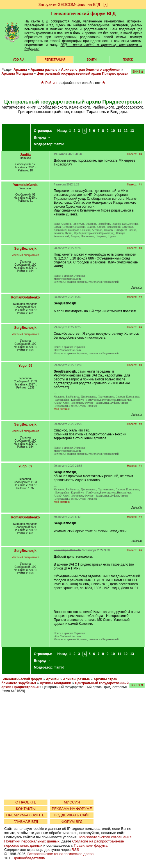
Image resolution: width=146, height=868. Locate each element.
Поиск (128, 60)
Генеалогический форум (22, 679)
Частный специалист (25, 255)
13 (132, 131)
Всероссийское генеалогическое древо (61, 854)
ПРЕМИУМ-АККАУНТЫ (26, 815)
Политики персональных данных (32, 841)
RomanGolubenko (25, 297)
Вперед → (42, 137)
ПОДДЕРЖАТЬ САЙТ (72, 815)
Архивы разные (44, 70)
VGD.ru (18, 60)
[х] (105, 4)
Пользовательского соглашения (104, 837)
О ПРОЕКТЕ (26, 802)
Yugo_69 (25, 366)
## (141, 154)
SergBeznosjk (25, 249)
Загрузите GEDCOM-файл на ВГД (69, 4)
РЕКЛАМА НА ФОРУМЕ (72, 809)
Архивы (20, 70)
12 (126, 131)
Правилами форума (91, 845)
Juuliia (25, 155)
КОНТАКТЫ (26, 809)
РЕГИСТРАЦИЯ (55, 60)
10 (113, 131)
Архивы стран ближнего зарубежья (91, 70)
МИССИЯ (72, 802)
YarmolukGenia (25, 185)
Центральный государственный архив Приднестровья (82, 74)
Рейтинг (52, 83)
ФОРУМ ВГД (72, 822)
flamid (59, 144)
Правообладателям (29, 858)
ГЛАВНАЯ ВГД (26, 822)
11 (119, 131)
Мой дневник (62, 409)
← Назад (60, 131)
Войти (92, 60)
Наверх (132, 154)
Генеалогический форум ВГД (83, 14)
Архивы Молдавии (17, 74)
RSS (75, 850)
